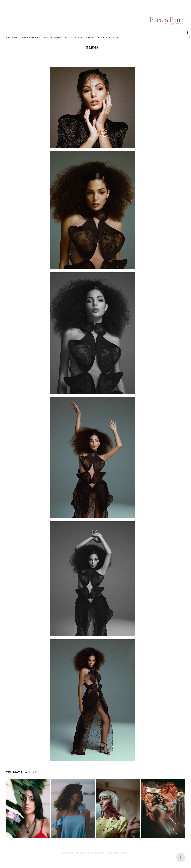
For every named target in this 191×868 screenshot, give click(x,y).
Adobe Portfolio (121, 853)
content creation (83, 37)
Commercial (59, 37)
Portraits (12, 37)
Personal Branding (35, 37)
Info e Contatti (108, 37)
